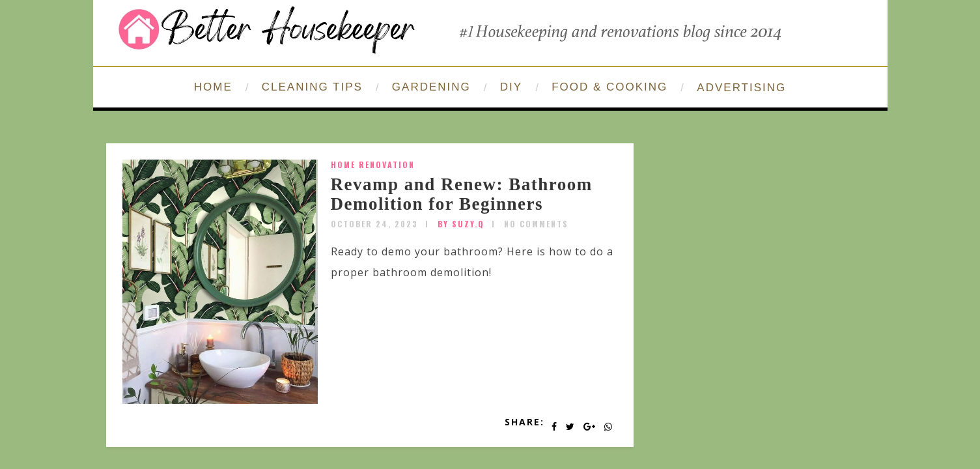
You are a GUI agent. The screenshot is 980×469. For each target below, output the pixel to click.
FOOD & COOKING (609, 87)
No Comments (536, 224)
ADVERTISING (741, 88)
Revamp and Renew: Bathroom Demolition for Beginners (462, 194)
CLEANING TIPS (312, 87)
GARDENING (431, 87)
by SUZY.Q (461, 224)
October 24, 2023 (374, 224)
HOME (213, 87)
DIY (511, 87)
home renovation (373, 164)
